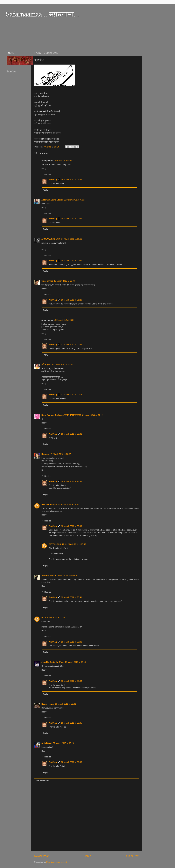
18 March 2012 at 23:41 (72, 597)
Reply (44, 168)
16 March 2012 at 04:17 (64, 161)
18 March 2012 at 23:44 (72, 681)
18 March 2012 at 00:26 (67, 575)
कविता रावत (46, 365)
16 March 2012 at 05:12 (74, 200)
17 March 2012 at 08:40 (61, 454)
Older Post (133, 856)
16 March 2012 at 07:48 (72, 261)
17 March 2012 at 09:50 (68, 504)
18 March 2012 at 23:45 (72, 723)
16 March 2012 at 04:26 (72, 180)
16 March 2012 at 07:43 (72, 219)
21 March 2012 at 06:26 (63, 743)
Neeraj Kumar (48, 704)
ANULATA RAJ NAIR (51, 239)
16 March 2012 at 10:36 (64, 281)
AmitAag (53, 180)
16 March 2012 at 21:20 (72, 300)
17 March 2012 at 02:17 (72, 395)
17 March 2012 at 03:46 (92, 415)
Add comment (42, 781)
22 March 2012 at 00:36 (72, 762)
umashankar (47, 281)
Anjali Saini (47, 743)
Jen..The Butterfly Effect (53, 662)
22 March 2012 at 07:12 (76, 544)
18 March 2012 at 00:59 (55, 617)
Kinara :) (45, 454)
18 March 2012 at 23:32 (72, 434)
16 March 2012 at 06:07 (72, 239)
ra (42, 617)
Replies (48, 174)
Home (87, 856)
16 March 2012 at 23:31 (64, 320)
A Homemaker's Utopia (52, 200)
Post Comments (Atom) (57, 862)
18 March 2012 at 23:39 (72, 526)
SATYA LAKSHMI (49, 504)
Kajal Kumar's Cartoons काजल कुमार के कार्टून (61, 415)
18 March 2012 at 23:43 (72, 642)
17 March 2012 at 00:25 (72, 345)
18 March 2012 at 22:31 (66, 704)
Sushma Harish (49, 575)
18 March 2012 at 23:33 (72, 481)
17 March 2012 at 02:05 (62, 365)
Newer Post (41, 856)
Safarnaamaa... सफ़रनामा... (42, 14)
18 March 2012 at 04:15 (75, 662)
